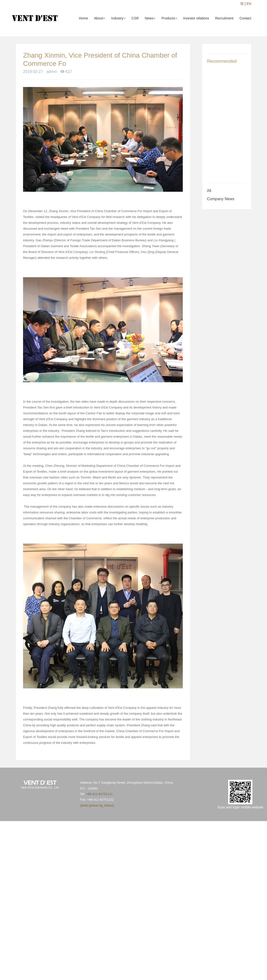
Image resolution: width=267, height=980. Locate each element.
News (150, 18)
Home (83, 18)
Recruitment (224, 18)
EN (249, 4)
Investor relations (196, 18)
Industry (118, 18)
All (209, 191)
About (100, 18)
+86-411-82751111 (99, 794)
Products (169, 18)
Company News (221, 199)
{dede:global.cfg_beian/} (97, 805)
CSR (135, 18)
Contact (245, 18)
